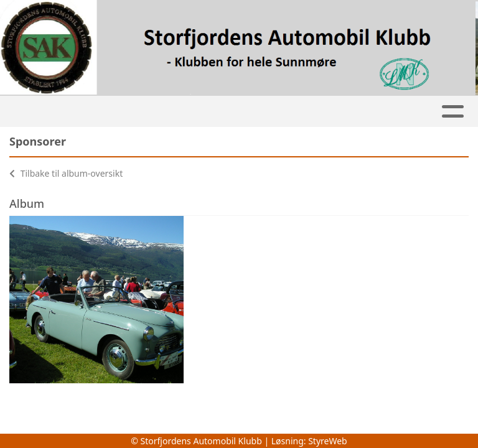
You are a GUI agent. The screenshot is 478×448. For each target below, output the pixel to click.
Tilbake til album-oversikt (66, 173)
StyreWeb (328, 441)
